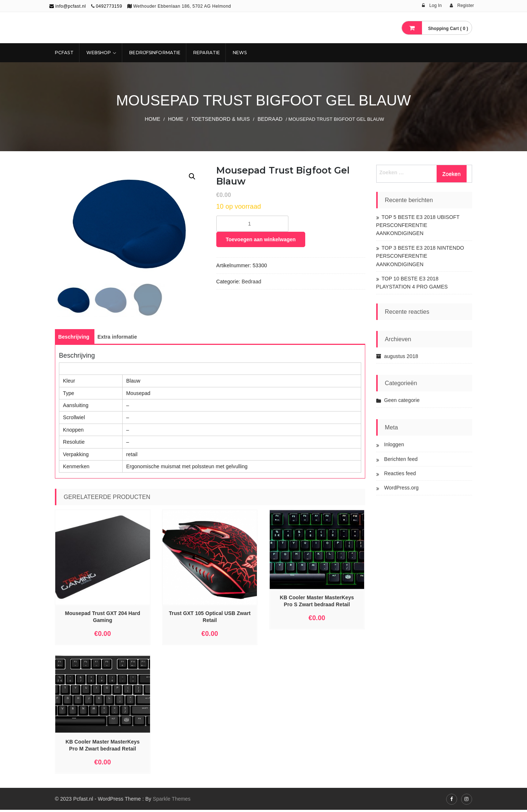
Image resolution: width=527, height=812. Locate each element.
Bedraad (270, 119)
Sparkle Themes (171, 801)
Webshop (99, 53)
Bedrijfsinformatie (155, 53)
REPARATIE (207, 53)
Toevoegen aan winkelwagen (261, 239)
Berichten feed (401, 459)
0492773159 (109, 6)
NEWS (240, 53)
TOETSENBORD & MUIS (220, 119)
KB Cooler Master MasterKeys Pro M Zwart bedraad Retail (103, 747)
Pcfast (64, 53)
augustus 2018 (401, 356)
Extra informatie (117, 339)
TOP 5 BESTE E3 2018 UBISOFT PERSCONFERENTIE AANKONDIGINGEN (418, 225)
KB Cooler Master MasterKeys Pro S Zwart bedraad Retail (317, 603)
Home (152, 119)
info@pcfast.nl (68, 6)
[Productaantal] (252, 224)
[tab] (74, 339)
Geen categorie (402, 400)
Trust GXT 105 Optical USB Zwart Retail (210, 619)
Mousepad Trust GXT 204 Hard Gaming (102, 619)
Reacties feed (400, 473)
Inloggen (394, 444)
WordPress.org (401, 488)
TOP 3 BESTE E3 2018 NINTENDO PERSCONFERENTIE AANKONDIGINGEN (420, 256)
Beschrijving (74, 339)
